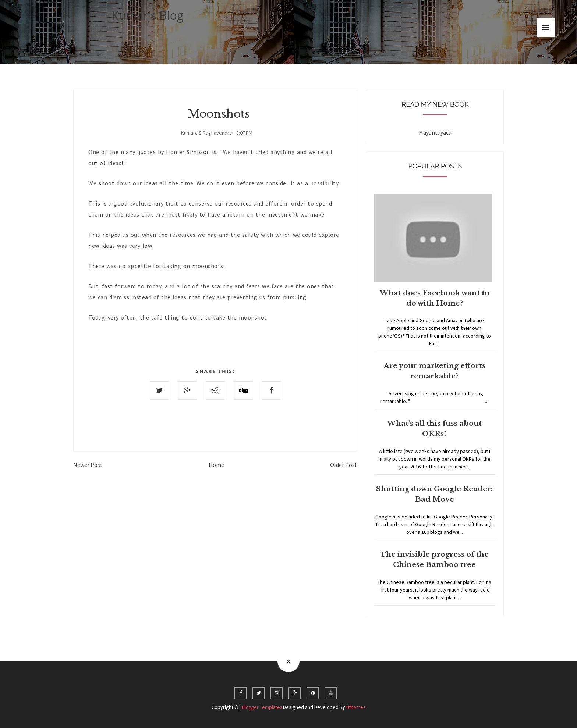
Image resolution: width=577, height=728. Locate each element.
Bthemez (357, 707)
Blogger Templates (262, 707)
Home (216, 465)
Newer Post (88, 465)
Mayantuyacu (435, 132)
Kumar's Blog (148, 15)
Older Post (344, 465)
